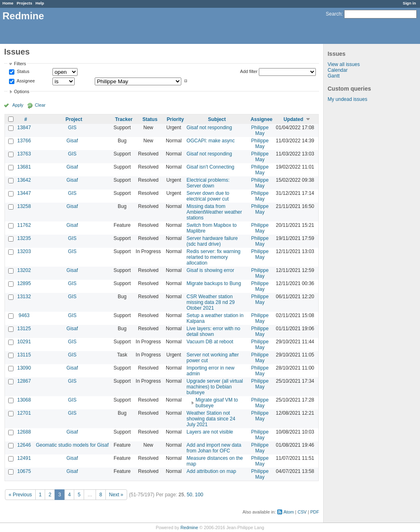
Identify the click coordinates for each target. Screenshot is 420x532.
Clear (40, 105)
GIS (72, 128)
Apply (18, 105)
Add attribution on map (211, 471)
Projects (25, 3)
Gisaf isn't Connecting (210, 167)
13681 (24, 167)
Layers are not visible (210, 432)
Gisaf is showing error (210, 270)
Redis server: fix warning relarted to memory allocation (213, 257)
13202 (24, 270)
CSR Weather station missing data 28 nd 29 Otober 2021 (211, 302)
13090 (24, 368)
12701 (24, 413)
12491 (24, 458)
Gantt (334, 76)
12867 (24, 381)
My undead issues (348, 99)
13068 (24, 400)
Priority (176, 119)
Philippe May (260, 130)
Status (23, 72)
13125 (24, 329)
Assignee (25, 81)
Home (8, 3)
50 (189, 495)
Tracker (124, 119)
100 (199, 495)
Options (22, 91)
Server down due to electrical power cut (208, 196)
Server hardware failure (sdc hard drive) (212, 241)
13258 (24, 206)
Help (40, 3)
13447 (24, 193)
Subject (217, 119)
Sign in (409, 3)
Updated (293, 119)
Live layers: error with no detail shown (213, 331)
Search (333, 14)
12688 (24, 432)
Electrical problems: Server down (208, 183)
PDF (315, 512)
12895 (24, 283)
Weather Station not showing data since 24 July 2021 (211, 419)
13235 (24, 238)
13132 (24, 297)
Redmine (189, 527)
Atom (289, 512)
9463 (24, 315)
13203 (24, 251)
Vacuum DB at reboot (210, 342)
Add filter (249, 71)
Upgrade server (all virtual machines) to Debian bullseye (215, 387)
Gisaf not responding (209, 128)
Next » (116, 495)
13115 (24, 355)
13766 (24, 141)
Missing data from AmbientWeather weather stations (214, 212)
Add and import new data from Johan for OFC (214, 448)
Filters (20, 64)
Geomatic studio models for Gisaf (72, 445)
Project (74, 119)
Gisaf (72, 141)
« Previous (20, 495)
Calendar (338, 70)
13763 (24, 154)
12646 (24, 445)
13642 (24, 180)
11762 (24, 225)
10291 (24, 342)
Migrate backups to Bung (214, 283)
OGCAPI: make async (211, 141)
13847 (24, 128)
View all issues (344, 64)
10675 (24, 471)
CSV (302, 512)
